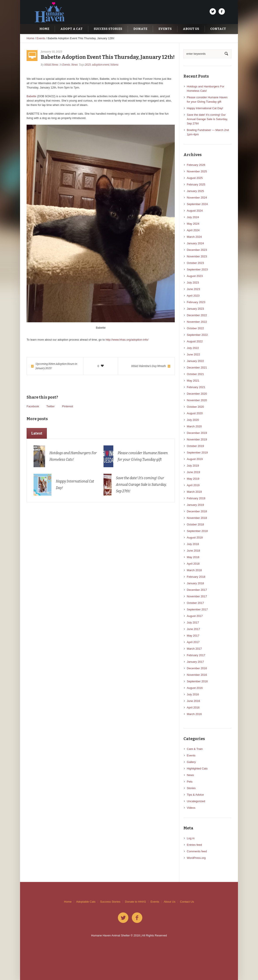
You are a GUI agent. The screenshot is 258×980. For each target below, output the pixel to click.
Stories (191, 788)
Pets (190, 782)
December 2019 (197, 433)
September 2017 (197, 609)
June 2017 (193, 629)
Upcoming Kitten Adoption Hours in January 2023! (56, 366)
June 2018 (193, 551)
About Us (169, 902)
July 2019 (193, 466)
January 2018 (195, 583)
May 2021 (193, 381)
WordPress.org (196, 858)
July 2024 (193, 217)
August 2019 (195, 459)
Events (41, 38)
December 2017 (197, 590)
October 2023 (195, 263)
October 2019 (195, 446)
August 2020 (195, 413)
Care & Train (195, 749)
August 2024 (195, 211)
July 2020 (193, 420)
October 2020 (195, 407)
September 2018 (197, 531)
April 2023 (193, 296)
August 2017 (195, 616)
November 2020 (197, 400)
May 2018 (193, 557)
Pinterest (67, 406)
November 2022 (197, 322)
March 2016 (194, 714)
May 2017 (193, 636)
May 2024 (193, 224)
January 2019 (195, 505)
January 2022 (195, 361)
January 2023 (195, 309)
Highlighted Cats (197, 769)
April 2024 (193, 230)
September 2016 (197, 681)
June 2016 (193, 701)
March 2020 (194, 426)
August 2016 (195, 688)
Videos (191, 808)
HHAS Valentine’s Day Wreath (149, 366)
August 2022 (195, 341)
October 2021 (195, 374)
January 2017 (195, 662)
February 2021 (196, 387)
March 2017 (194, 649)
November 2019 (197, 439)
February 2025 (196, 184)
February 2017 (196, 655)
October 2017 (195, 603)
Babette (31, 96)
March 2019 (194, 492)
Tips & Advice (195, 795)
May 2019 (193, 479)
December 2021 (197, 368)
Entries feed (194, 845)
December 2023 (197, 250)
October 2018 (195, 524)
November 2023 (197, 256)
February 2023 (196, 302)
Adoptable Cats (86, 902)
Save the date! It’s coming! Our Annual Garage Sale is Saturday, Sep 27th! (141, 485)
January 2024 (195, 243)
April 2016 (193, 707)
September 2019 (197, 453)
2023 (88, 65)
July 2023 (193, 283)
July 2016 (193, 694)
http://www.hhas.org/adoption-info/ (127, 340)
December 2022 (197, 315)
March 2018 (194, 570)
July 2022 (193, 348)
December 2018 (197, 511)
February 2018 (196, 577)
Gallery (191, 762)
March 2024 (194, 237)
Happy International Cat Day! (205, 108)
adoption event (101, 65)
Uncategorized (196, 801)
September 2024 (197, 204)
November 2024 (197, 198)
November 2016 (197, 675)
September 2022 (197, 335)
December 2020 (197, 394)
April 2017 (193, 642)
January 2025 (195, 191)
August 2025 (195, 178)
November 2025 (197, 171)
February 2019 (196, 498)
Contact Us (187, 902)
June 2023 (193, 289)
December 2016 (197, 668)
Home (30, 38)
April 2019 (193, 485)
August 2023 (195, 276)
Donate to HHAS (136, 902)
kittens (115, 65)
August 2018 (195, 538)
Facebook (33, 406)
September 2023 (197, 269)
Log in (191, 838)
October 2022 (195, 328)
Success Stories (110, 902)
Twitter (50, 406)
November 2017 (197, 596)
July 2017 (193, 622)
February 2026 (196, 165)
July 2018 (193, 544)
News (75, 65)
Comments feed (197, 851)
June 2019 (193, 472)
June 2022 (193, 354)
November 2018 (197, 518)
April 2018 (193, 564)
